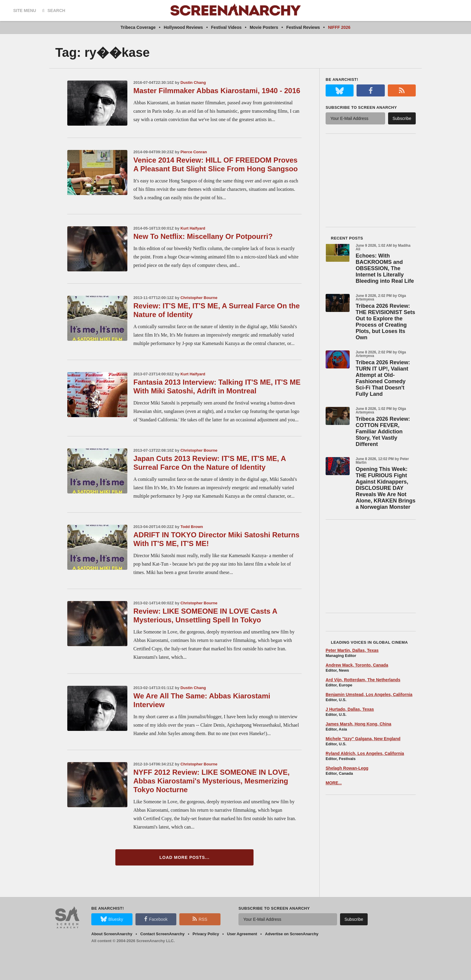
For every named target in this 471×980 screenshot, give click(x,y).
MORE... (334, 783)
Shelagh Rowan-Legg (347, 768)
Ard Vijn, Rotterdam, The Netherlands (363, 680)
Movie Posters (264, 27)
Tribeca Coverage (138, 27)
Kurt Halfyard (193, 228)
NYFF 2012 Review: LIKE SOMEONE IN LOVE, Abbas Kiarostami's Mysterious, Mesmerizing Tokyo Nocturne (211, 781)
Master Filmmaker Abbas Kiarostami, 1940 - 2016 (217, 91)
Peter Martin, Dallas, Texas (352, 650)
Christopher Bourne (199, 298)
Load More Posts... (185, 857)
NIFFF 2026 (339, 27)
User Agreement (242, 934)
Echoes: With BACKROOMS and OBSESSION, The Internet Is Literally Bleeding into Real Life (385, 268)
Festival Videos (226, 27)
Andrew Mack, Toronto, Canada (357, 665)
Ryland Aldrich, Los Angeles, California (365, 753)
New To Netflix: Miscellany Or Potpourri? (203, 236)
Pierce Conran (194, 152)
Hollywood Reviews (183, 27)
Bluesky (112, 919)
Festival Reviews (303, 27)
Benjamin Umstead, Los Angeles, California (369, 695)
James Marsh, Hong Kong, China (359, 724)
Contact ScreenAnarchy (162, 934)
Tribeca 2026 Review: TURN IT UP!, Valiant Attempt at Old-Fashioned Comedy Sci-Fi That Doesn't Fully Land (383, 378)
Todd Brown (192, 527)
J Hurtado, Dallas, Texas (350, 709)
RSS (200, 919)
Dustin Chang (193, 82)
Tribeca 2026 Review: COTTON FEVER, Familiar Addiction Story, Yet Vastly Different (383, 432)
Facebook (156, 919)
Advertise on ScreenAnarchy (292, 934)
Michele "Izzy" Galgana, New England (363, 739)
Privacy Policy (206, 934)
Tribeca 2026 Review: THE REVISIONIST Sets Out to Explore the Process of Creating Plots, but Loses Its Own (385, 322)
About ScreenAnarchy (112, 934)
